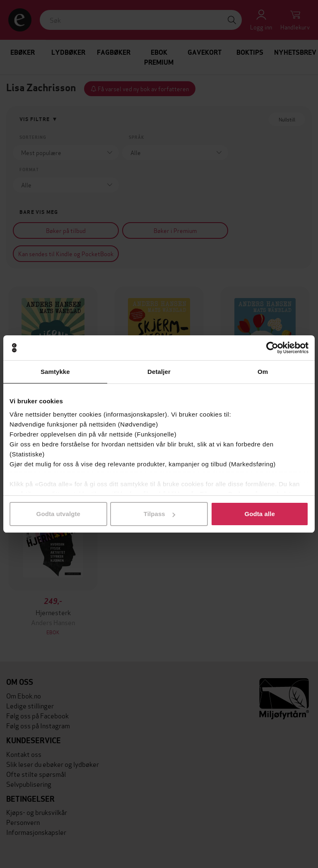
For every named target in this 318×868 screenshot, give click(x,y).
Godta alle (260, 514)
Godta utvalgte (58, 514)
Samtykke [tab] (55, 372)
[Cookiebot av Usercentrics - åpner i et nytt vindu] (272, 348)
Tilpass (159, 514)
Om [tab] (263, 372)
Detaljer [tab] (159, 372)
